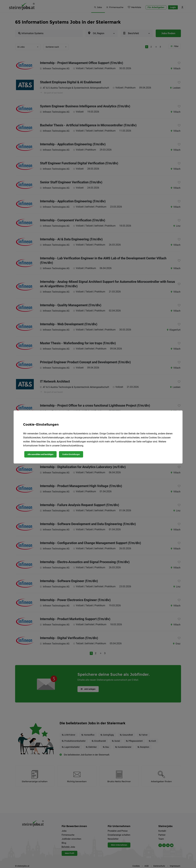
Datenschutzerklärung (72, 446)
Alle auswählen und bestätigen (40, 454)
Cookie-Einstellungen (71, 454)
